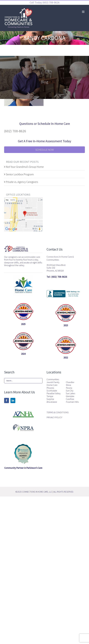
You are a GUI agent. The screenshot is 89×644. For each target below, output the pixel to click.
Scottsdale (52, 391)
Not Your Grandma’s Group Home (25, 167)
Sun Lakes (70, 393)
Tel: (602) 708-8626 (57, 277)
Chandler (70, 382)
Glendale (70, 396)
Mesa (68, 385)
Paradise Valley (54, 393)
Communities (53, 379)
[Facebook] (7, 400)
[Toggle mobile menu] (83, 12)
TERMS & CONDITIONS (58, 412)
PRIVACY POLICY (54, 417)
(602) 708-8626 (51, 2)
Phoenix (50, 388)
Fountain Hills (72, 402)
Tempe (50, 396)
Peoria (69, 388)
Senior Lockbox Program (20, 174)
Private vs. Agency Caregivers (22, 182)
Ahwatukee (52, 402)
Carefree (70, 399)
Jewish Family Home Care (53, 384)
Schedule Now (44, 150)
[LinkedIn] (13, 400)
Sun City (70, 391)
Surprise (50, 399)
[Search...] (23, 381)
